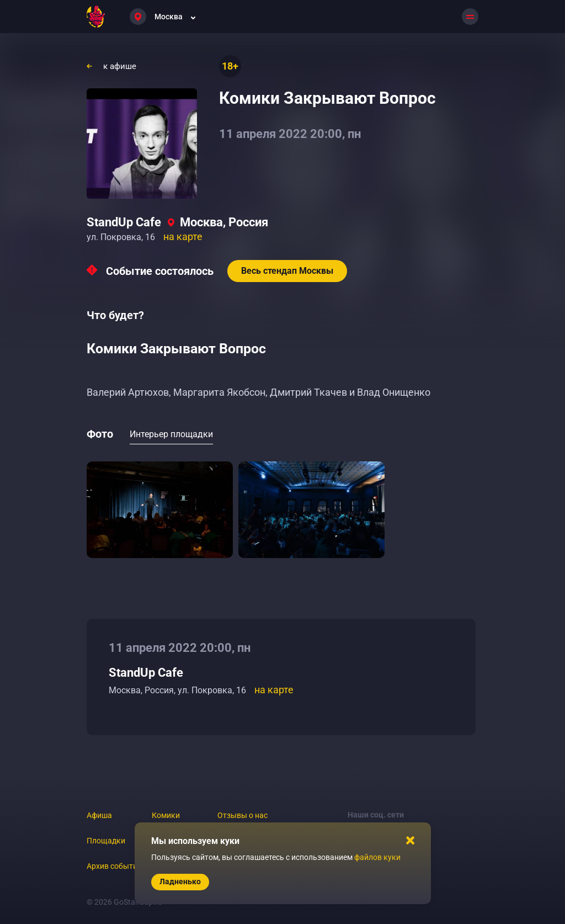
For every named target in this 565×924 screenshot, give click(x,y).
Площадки (106, 841)
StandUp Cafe (124, 222)
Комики (166, 815)
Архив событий (114, 866)
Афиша (99, 815)
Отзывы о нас (242, 815)
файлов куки (377, 857)
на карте (183, 237)
